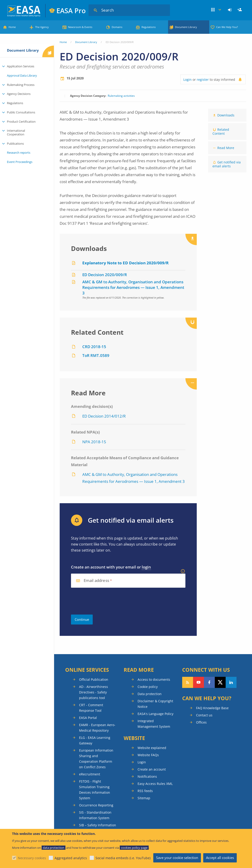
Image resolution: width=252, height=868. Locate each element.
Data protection (150, 694)
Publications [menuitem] (15, 144)
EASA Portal (88, 718)
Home (12, 27)
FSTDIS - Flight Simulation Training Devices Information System (95, 790)
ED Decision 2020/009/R (105, 275)
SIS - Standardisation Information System (95, 815)
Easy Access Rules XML (155, 784)
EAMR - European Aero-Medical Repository (97, 728)
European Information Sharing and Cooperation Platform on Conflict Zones (96, 759)
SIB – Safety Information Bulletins (98, 828)
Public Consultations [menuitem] (21, 112)
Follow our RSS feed (188, 682)
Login (230, 10)
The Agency (42, 27)
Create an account (152, 769)
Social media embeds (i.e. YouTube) (123, 858)
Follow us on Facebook (209, 682)
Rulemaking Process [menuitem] (21, 85)
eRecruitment (90, 774)
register (203, 80)
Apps (216, 10)
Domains (117, 27)
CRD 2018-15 (94, 347)
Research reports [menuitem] (19, 153)
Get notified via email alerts (227, 164)
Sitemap (144, 798)
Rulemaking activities (121, 96)
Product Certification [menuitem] (21, 122)
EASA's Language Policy (155, 714)
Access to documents (154, 679)
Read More (226, 148)
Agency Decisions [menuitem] (19, 94)
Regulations (149, 27)
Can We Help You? (227, 27)
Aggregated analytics (71, 858)
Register (240, 10)
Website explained (152, 748)
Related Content (221, 131)
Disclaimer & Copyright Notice (155, 704)
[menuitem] (230, 10)
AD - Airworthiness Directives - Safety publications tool (94, 692)
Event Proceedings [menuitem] (20, 162)
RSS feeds (145, 791)
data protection (54, 848)
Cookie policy (148, 687)
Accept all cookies (220, 858)
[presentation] (106, 601)
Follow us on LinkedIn (231, 682)
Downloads (226, 115)
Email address (96, 581)
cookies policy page (134, 848)
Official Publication (94, 679)
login (146, 567)
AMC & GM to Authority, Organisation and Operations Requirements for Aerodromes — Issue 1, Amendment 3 (133, 287)
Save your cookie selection (177, 858)
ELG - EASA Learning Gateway (95, 740)
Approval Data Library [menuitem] (22, 75)
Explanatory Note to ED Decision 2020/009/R (125, 263)
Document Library (186, 27)
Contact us (204, 715)
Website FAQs (148, 755)
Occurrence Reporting (96, 805)
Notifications (147, 776)
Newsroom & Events (80, 27)
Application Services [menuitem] (21, 66)
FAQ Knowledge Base (212, 708)
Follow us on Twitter (220, 682)
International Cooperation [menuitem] (16, 132)
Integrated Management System (154, 724)
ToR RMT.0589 (96, 355)
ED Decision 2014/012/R (104, 416)
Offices (201, 722)
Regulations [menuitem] (15, 103)
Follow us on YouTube (198, 682)
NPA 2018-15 (94, 442)
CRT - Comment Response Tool (91, 708)
